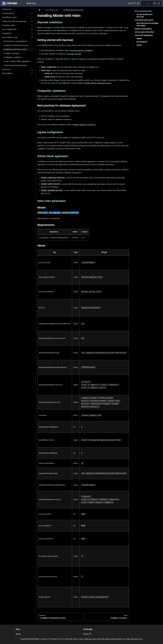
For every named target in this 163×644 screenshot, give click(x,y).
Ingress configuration (143, 29)
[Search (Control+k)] (151, 3)
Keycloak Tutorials (74, 54)
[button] (18, 13)
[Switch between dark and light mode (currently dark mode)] (138, 3)
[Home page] (39, 10)
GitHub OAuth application (144, 32)
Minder (139, 39)
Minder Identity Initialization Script (98, 83)
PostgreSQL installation (144, 20)
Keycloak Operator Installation (81, 50)
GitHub (132, 3)
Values (139, 45)
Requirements (142, 42)
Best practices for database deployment (147, 25)
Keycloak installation (143, 11)
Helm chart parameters (144, 35)
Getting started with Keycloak (145, 16)
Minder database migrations (85, 125)
